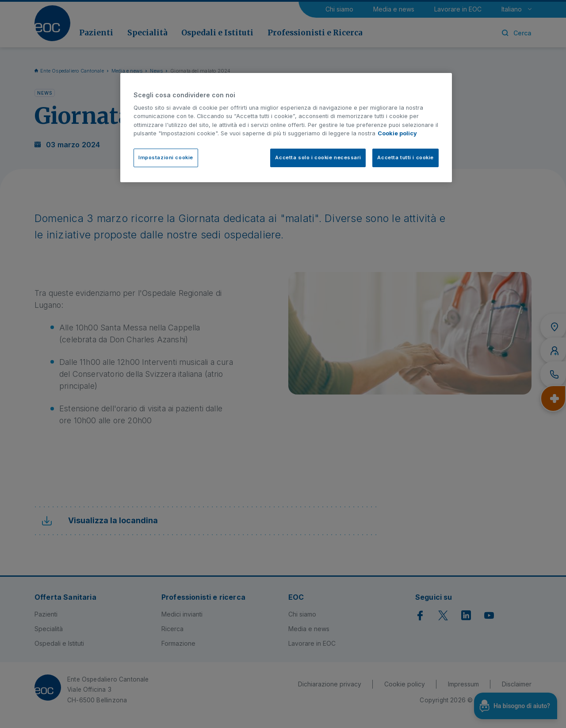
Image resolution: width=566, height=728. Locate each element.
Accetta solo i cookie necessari (318, 157)
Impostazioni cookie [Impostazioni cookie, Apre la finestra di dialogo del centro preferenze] (166, 157)
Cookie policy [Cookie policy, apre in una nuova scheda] (397, 133)
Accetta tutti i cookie (405, 157)
